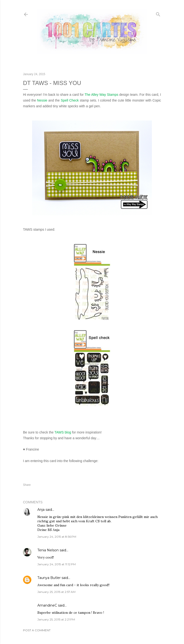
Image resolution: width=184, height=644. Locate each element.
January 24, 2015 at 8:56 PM (57, 537)
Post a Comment (37, 630)
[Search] (158, 13)
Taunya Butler (49, 578)
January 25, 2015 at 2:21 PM (56, 619)
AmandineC (47, 605)
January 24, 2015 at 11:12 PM (57, 564)
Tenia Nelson (48, 550)
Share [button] (27, 485)
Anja (41, 510)
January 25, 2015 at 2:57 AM (56, 592)
